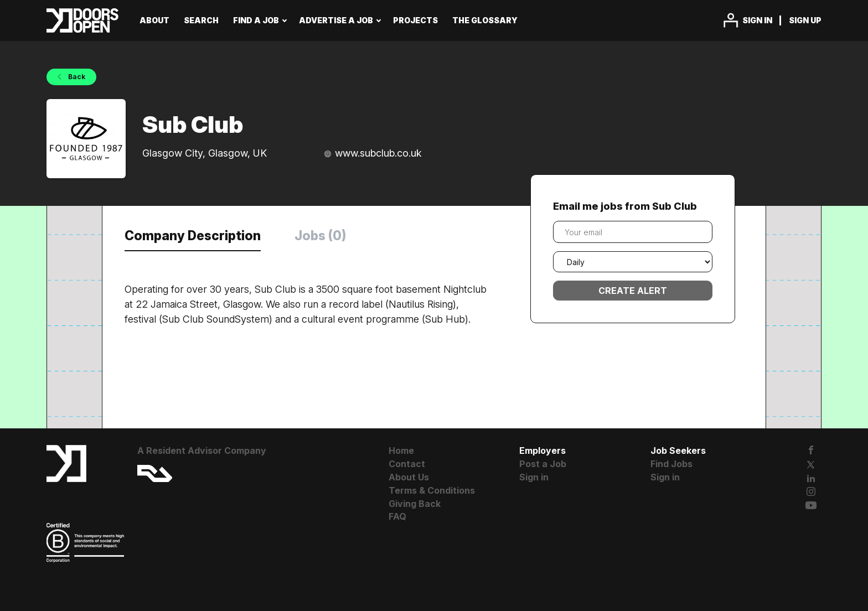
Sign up (805, 20)
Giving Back (415, 504)
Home (401, 451)
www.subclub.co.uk (378, 153)
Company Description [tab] (193, 236)
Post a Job (543, 464)
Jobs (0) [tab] (320, 236)
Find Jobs (671, 464)
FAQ (397, 516)
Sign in (757, 20)
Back (76, 77)
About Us (409, 477)
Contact (407, 464)
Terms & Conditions (432, 490)
